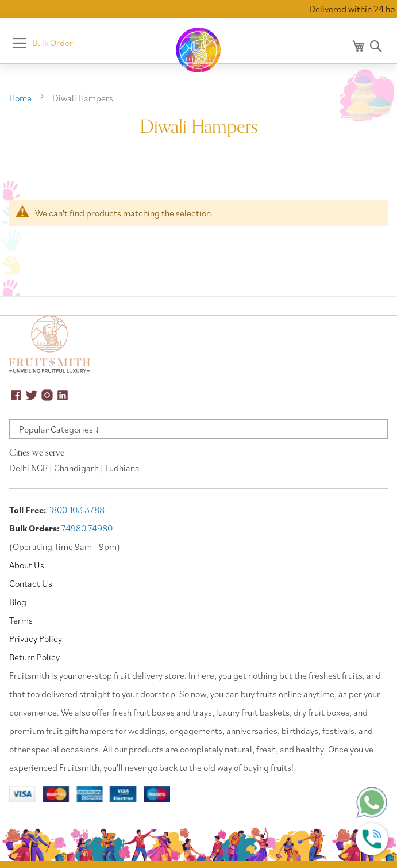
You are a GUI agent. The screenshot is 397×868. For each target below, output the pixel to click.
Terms (21, 620)
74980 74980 (87, 528)
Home (21, 98)
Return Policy (34, 657)
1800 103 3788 (76, 510)
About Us (27, 565)
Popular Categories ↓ (59, 429)
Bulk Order (53, 43)
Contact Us (31, 583)
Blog (18, 602)
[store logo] (199, 50)
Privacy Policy (36, 638)
